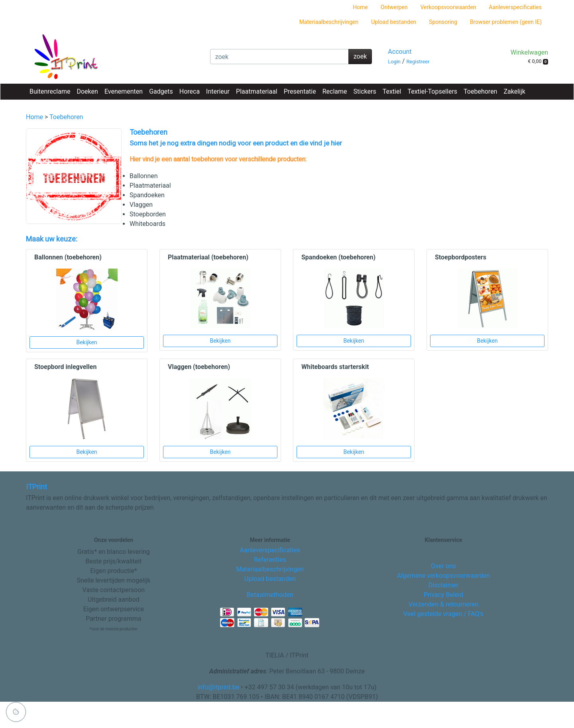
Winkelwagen (529, 52)
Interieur (218, 91)
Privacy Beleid (443, 595)
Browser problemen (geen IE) (506, 22)
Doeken (87, 91)
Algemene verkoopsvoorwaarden (443, 576)
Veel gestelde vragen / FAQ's (443, 614)
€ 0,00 (538, 61)
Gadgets (161, 91)
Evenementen (124, 91)
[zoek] (279, 57)
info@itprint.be (218, 687)
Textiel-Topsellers (432, 91)
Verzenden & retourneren (443, 604)
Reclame (335, 91)
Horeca (190, 91)
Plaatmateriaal (257, 91)
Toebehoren (480, 91)
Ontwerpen (394, 7)
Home (360, 7)
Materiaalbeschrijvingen (329, 22)
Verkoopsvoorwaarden (448, 7)
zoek (360, 56)
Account (400, 52)
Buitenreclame (50, 91)
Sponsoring (443, 22)
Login (394, 62)
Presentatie (300, 91)
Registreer (418, 62)
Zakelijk (514, 91)
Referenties (270, 560)
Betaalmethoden (270, 595)
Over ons (443, 566)
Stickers (365, 91)
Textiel (392, 91)
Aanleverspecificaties (515, 7)
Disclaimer (443, 585)
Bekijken (86, 342)
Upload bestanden (394, 22)
